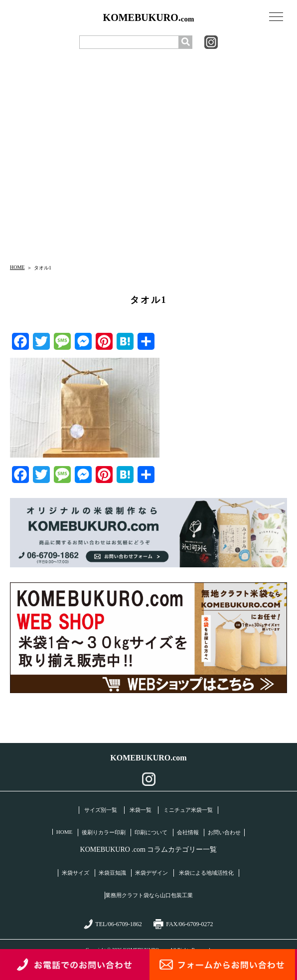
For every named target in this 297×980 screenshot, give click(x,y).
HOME (17, 267)
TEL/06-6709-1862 (113, 924)
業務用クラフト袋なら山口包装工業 (149, 895)
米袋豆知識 (112, 873)
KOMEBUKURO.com (148, 758)
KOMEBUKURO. (149, 18)
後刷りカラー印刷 (104, 832)
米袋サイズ (75, 873)
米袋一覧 (141, 810)
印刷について (151, 832)
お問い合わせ (224, 832)
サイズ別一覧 (101, 810)
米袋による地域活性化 (206, 873)
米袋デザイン (151, 873)
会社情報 (188, 832)
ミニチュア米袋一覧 (188, 810)
